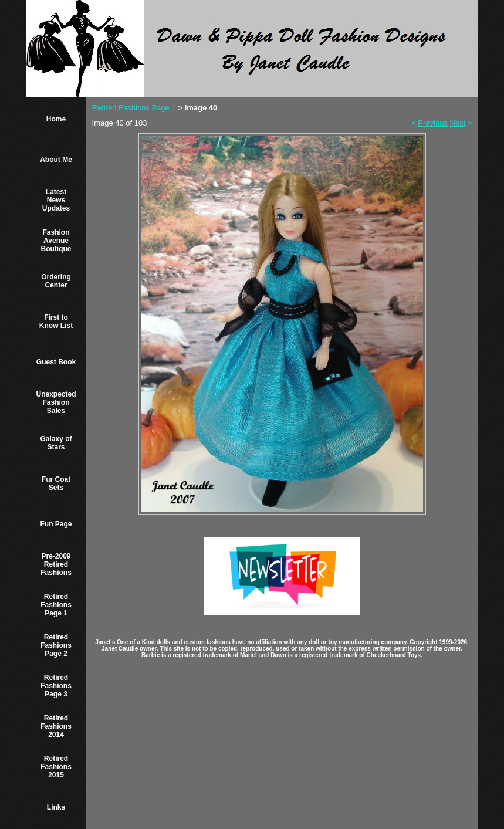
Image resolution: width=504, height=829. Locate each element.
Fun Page (56, 524)
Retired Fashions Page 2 (56, 645)
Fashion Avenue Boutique (56, 241)
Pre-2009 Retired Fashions (56, 564)
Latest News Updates (56, 200)
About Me (56, 160)
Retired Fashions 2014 (56, 726)
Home (56, 119)
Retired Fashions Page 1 (56, 605)
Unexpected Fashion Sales (56, 402)
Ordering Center (56, 281)
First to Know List (56, 322)
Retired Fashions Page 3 (56, 686)
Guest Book (56, 362)
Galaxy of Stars (56, 443)
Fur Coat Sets (56, 483)
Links (56, 807)
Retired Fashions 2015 (56, 767)
